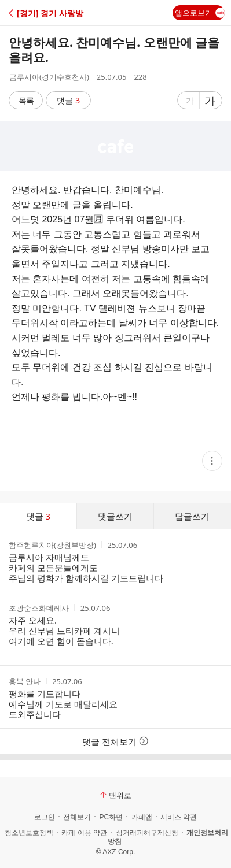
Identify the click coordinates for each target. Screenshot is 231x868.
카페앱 (142, 817)
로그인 (45, 817)
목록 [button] (26, 100)
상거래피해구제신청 (147, 833)
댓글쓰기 (115, 516)
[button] (59, 13)
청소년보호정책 (29, 833)
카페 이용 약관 (84, 833)
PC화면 (111, 817)
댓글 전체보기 (115, 741)
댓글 (69, 100)
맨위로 (116, 795)
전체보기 (77, 817)
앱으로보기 (200, 13)
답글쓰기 (192, 516)
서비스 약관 (179, 817)
